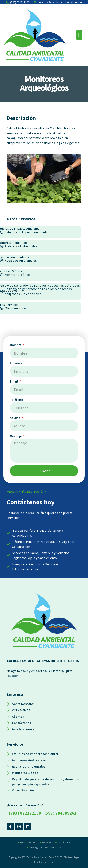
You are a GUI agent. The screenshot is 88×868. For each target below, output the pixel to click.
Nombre (16, 345)
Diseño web (70, 857)
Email (14, 381)
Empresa (16, 363)
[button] (79, 35)
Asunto (15, 418)
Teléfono (16, 400)
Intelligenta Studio (44, 862)
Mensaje (16, 436)
